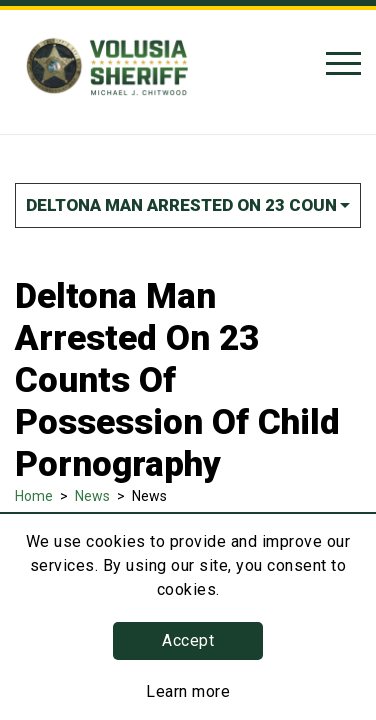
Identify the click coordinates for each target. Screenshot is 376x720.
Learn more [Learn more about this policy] (188, 691)
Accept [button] (188, 640)
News (92, 496)
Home (34, 496)
